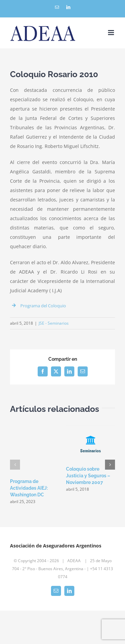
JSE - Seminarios (54, 323)
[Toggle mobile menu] (111, 33)
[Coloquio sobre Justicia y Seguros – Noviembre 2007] (91, 428)
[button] (15, 465)
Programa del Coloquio (43, 306)
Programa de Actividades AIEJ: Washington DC (29, 488)
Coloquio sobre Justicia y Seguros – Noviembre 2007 (88, 476)
